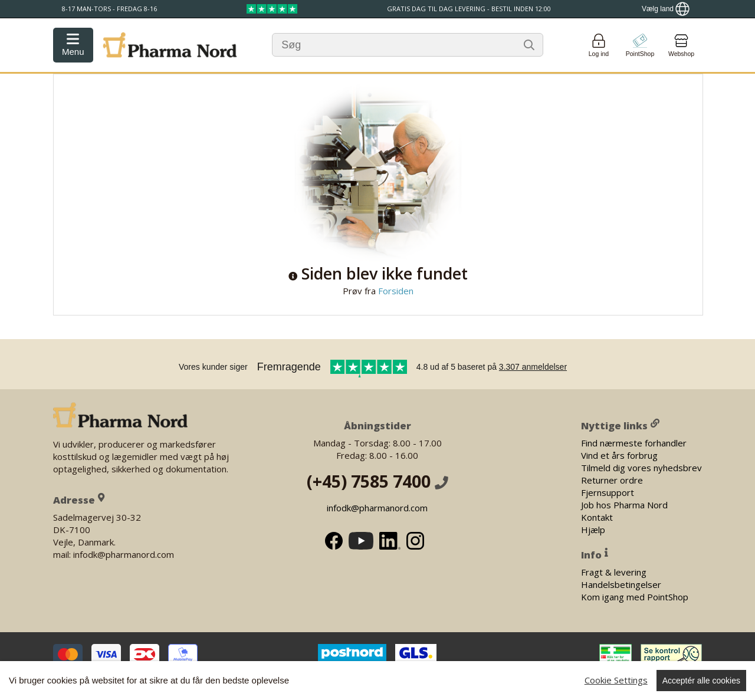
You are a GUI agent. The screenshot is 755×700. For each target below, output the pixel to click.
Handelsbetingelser (621, 584)
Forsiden (395, 291)
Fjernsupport (608, 492)
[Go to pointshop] (640, 45)
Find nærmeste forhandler (634, 442)
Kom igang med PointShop (635, 596)
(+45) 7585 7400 (377, 481)
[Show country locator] (666, 9)
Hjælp (593, 529)
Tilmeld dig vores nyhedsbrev (641, 467)
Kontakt (597, 517)
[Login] (599, 45)
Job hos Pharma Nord (624, 504)
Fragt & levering (614, 571)
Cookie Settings (616, 680)
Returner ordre (612, 479)
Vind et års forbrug (619, 455)
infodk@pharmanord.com (377, 508)
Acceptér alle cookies (701, 681)
